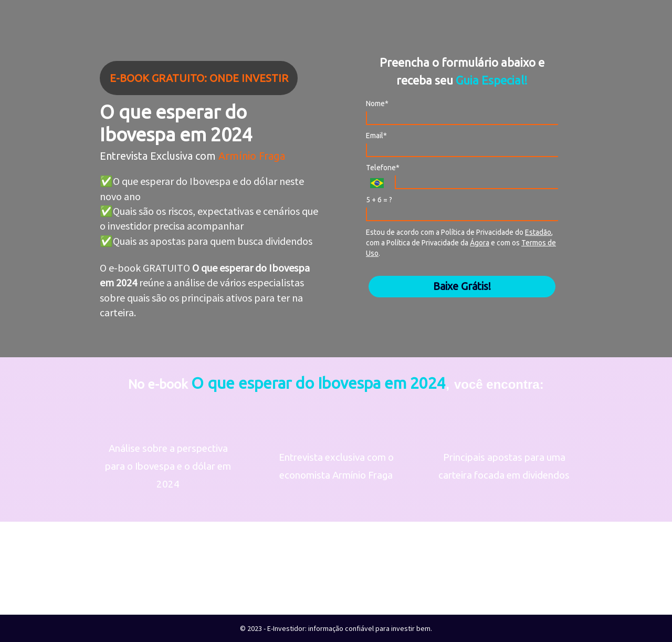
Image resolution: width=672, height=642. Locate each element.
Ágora (480, 243)
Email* (376, 136)
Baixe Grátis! (462, 286)
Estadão (538, 232)
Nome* (377, 103)
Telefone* (383, 168)
